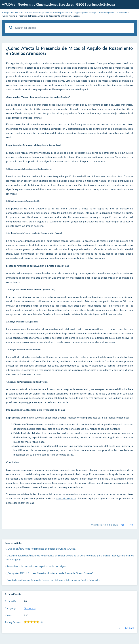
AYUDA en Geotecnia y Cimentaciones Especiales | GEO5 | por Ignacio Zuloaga (58, 4)
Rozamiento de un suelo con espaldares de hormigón (36, 566)
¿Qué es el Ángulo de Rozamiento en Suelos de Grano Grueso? (41, 549)
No (131, 525)
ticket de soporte (66, 498)
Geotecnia (30, 608)
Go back (127, 628)
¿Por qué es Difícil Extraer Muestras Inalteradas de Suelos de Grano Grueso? (50, 573)
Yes (122, 525)
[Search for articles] (69, 28)
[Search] (11, 28)
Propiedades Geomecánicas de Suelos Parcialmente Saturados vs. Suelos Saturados (53, 580)
